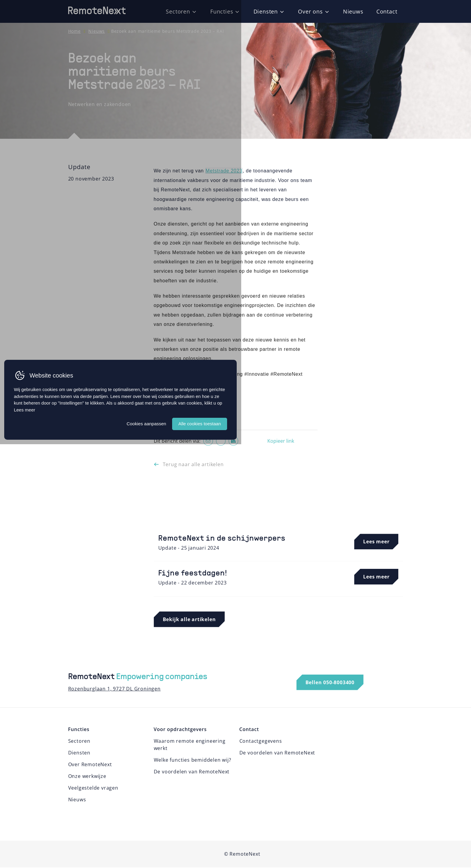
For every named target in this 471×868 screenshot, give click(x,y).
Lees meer (136, 829)
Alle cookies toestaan (318, 843)
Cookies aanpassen (263, 843)
